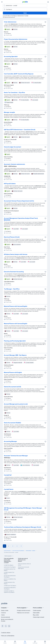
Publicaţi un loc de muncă (23, 613)
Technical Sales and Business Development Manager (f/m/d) (22, 527)
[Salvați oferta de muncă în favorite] (45, 22)
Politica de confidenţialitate (8, 636)
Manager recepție (9, 112)
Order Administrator (10, 22)
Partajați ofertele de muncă (24, 610)
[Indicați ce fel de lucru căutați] (25, 6)
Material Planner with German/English (16, 306)
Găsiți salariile (36, 613)
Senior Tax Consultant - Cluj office (14, 93)
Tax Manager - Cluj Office (12, 289)
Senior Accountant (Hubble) (12, 423)
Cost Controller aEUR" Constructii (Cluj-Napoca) (19, 74)
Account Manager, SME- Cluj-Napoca (15, 355)
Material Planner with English (13, 372)
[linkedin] (9, 626)
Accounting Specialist (11, 57)
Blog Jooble (36, 615)
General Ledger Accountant (12, 147)
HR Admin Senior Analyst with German (16, 254)
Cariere (3, 615)
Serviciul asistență (5, 617)
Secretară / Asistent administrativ (14, 164)
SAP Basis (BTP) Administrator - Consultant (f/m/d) (20, 130)
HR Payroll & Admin (10, 184)
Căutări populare (9, 556)
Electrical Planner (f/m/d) (12, 237)
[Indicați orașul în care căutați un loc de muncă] (25, 9)
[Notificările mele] (48, 2)
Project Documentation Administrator (16, 39)
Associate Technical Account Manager (16, 456)
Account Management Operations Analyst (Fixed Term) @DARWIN (21, 219)
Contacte (3, 613)
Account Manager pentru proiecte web (16, 404)
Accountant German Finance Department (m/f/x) (19, 201)
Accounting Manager (10, 441)
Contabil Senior (9, 489)
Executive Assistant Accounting (14, 272)
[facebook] (2, 626)
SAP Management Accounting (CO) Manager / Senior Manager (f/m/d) (23, 509)
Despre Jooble (5, 610)
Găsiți (25, 13)
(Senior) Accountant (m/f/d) (12, 387)
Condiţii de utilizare (6, 633)
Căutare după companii (39, 617)
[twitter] (6, 626)
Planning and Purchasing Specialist (15, 341)
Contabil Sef (8, 475)
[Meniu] (2, 2)
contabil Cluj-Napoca (9, 565)
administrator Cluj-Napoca (10, 567)
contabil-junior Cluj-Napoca (10, 586)
